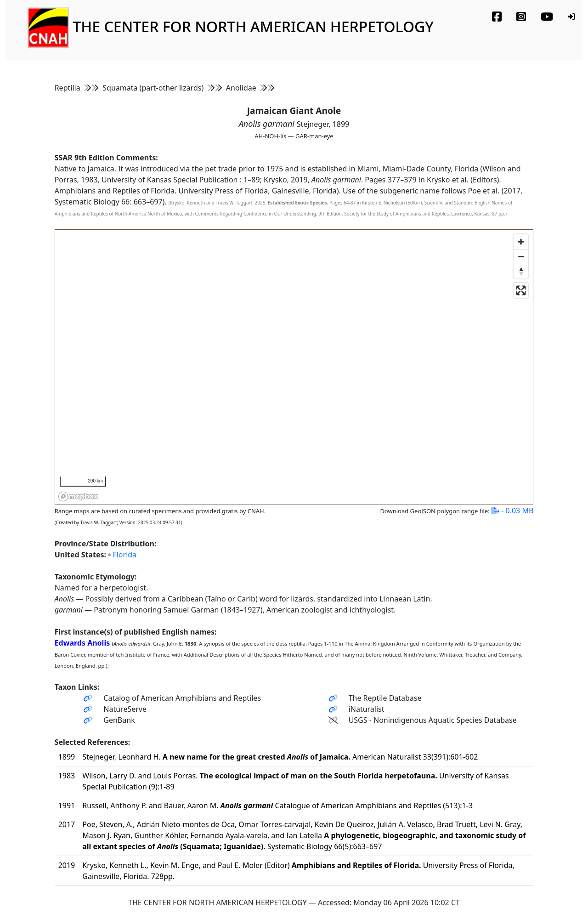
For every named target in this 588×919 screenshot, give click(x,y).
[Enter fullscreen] (521, 290)
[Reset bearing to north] (521, 271)
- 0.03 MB (512, 511)
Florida (124, 555)
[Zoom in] (521, 242)
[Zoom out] (521, 256)
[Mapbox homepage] (78, 496)
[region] (295, 368)
